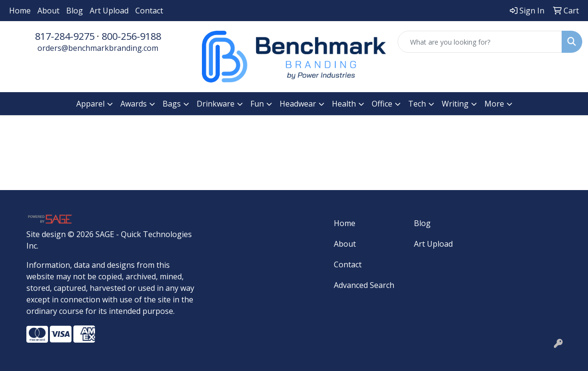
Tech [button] (417, 104)
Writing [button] (455, 104)
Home (20, 11)
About (48, 11)
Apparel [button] (90, 104)
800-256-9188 (131, 36)
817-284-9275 (65, 36)
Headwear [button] (298, 104)
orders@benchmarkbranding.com (98, 48)
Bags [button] (172, 104)
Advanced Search (364, 285)
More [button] (494, 104)
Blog (75, 11)
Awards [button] (134, 104)
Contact (149, 11)
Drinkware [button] (216, 104)
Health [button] (344, 104)
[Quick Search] (480, 42)
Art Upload (109, 11)
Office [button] (382, 104)
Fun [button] (257, 104)
